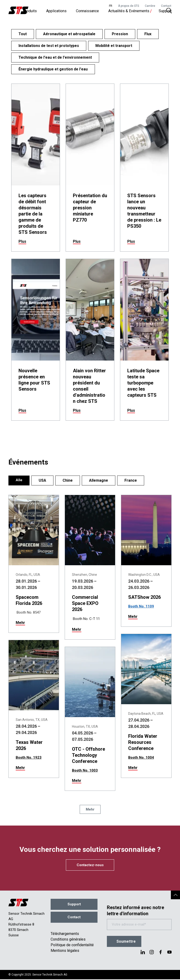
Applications (56, 12)
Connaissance (87, 12)
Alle (19, 480)
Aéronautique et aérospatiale (69, 34)
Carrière (150, 6)
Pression (120, 34)
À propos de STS (129, 6)
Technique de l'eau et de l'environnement (55, 57)
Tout (23, 34)
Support (165, 12)
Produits (30, 12)
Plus (22, 241)
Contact (166, 6)
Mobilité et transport (114, 46)
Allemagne (99, 480)
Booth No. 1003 (85, 770)
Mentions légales (65, 951)
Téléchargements (65, 934)
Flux (148, 34)
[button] (175, 896)
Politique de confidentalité (72, 946)
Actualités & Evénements (129, 12)
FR (111, 6)
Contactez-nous (90, 865)
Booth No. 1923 (29, 757)
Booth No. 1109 (141, 606)
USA (43, 480)
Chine (68, 480)
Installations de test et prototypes (49, 46)
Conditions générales (68, 940)
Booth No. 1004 (141, 757)
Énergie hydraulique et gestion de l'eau (53, 69)
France (131, 480)
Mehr (20, 623)
